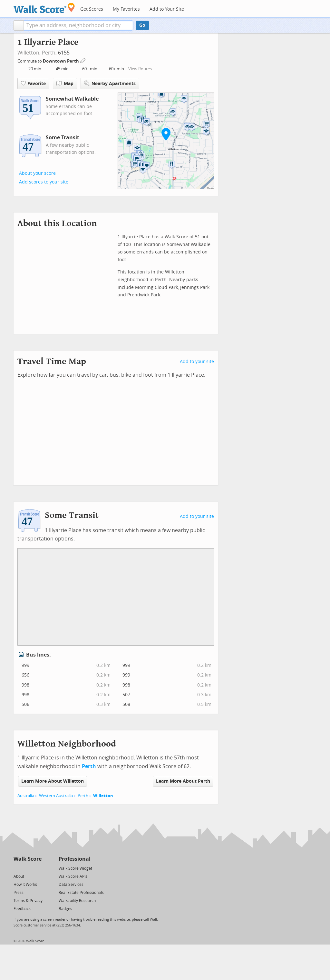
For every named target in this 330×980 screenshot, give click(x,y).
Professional (75, 859)
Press (19, 893)
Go (142, 25)
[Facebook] (27, 868)
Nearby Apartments (110, 83)
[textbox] (78, 25)
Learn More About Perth (183, 781)
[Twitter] (17, 868)
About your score (37, 173)
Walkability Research (77, 901)
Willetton (103, 796)
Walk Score (28, 859)
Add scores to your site (44, 182)
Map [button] (65, 84)
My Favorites (126, 9)
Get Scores (92, 9)
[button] (19, 25)
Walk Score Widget (75, 868)
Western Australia (56, 796)
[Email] (37, 868)
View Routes (140, 69)
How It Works (25, 885)
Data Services (71, 885)
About (19, 876)
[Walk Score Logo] (44, 8)
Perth (49, 53)
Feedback (22, 909)
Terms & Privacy (28, 901)
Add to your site (197, 362)
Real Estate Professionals (81, 893)
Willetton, (29, 53)
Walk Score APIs (73, 876)
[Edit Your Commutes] (83, 60)
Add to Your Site (167, 9)
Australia (26, 796)
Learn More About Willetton (53, 781)
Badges (65, 909)
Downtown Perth (61, 61)
